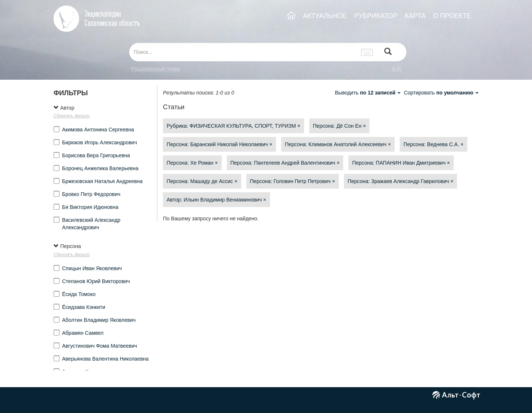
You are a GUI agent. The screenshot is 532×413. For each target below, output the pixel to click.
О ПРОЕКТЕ (452, 16)
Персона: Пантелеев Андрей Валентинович (285, 163)
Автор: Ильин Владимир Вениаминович (216, 200)
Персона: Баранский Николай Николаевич (219, 144)
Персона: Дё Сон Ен (340, 126)
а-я (396, 69)
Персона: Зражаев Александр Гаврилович (400, 181)
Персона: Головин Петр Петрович (293, 181)
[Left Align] (388, 52)
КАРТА (415, 16)
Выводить (368, 93)
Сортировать (441, 93)
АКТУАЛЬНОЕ (325, 16)
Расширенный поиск (156, 69)
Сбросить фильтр (72, 116)
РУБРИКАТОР (376, 16)
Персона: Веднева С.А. (434, 144)
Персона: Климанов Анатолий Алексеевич (338, 144)
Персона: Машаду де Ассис (202, 181)
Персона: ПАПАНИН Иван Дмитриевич (401, 163)
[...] (243, 52)
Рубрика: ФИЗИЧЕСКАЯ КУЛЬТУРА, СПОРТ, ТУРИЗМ (233, 126)
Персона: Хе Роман (192, 163)
